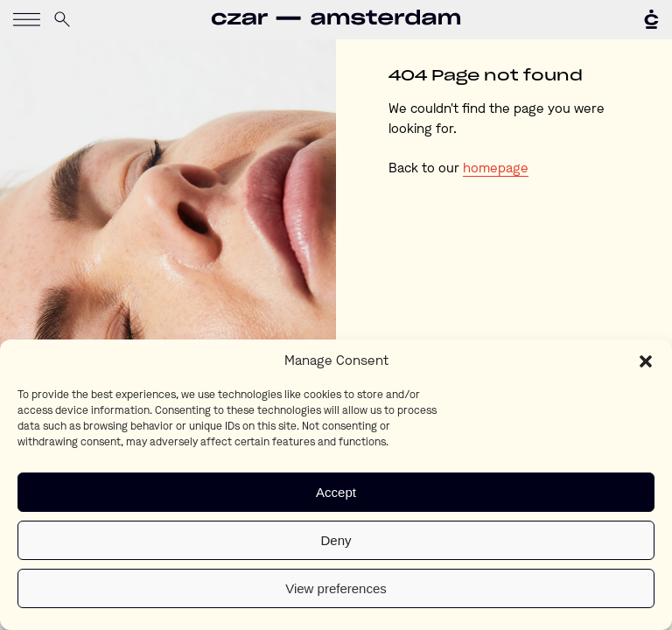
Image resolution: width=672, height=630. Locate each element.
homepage (496, 169)
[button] (646, 361)
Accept (336, 492)
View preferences (336, 588)
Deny (336, 540)
